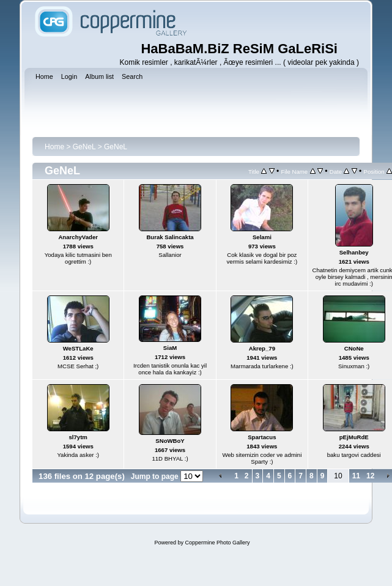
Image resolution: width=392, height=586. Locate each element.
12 (370, 476)
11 (356, 476)
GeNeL (84, 147)
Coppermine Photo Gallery (217, 543)
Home (54, 147)
